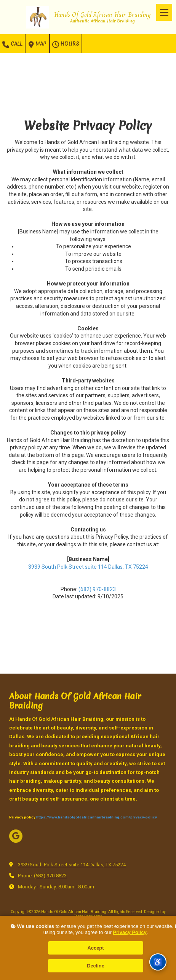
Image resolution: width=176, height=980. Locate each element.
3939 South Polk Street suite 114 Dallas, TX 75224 (88, 567)
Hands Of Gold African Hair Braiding (102, 14)
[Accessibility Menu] (158, 962)
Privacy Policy (130, 932)
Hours (66, 44)
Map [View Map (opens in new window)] (37, 44)
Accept (96, 948)
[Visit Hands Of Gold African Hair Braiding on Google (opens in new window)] (16, 836)
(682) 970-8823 (97, 589)
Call (12, 44)
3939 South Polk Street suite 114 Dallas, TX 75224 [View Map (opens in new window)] (72, 865)
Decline (96, 966)
